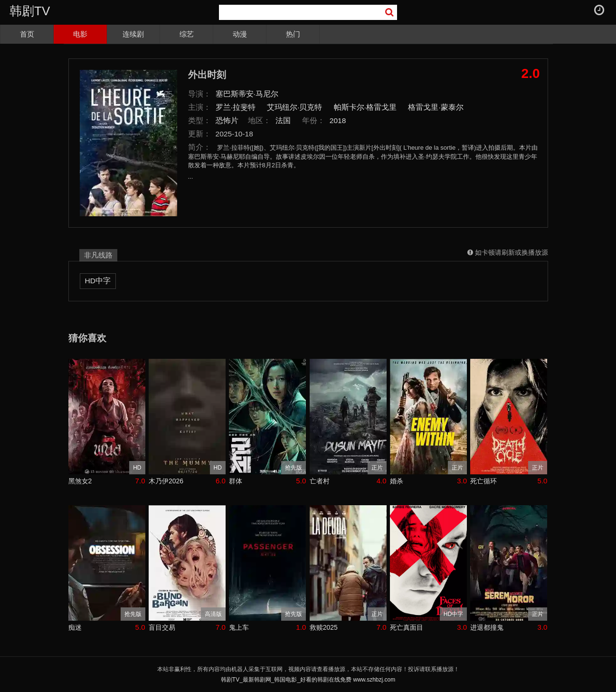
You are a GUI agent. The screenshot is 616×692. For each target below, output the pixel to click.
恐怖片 (227, 120)
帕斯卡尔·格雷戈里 (365, 107)
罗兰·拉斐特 (236, 107)
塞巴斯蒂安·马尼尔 (247, 94)
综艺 (187, 34)
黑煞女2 (80, 481)
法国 (283, 120)
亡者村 (320, 481)
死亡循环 (483, 481)
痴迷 (75, 627)
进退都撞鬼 (487, 627)
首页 (27, 34)
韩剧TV (30, 11)
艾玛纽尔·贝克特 (294, 107)
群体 (236, 481)
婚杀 (397, 481)
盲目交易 (162, 627)
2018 (338, 120)
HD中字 (98, 281)
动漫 (240, 34)
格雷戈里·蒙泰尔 (436, 107)
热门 (293, 34)
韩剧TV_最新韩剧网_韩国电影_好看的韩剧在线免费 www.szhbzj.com (308, 680)
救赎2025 (324, 627)
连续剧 (133, 34)
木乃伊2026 (166, 481)
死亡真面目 (407, 627)
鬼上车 (239, 627)
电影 (80, 34)
